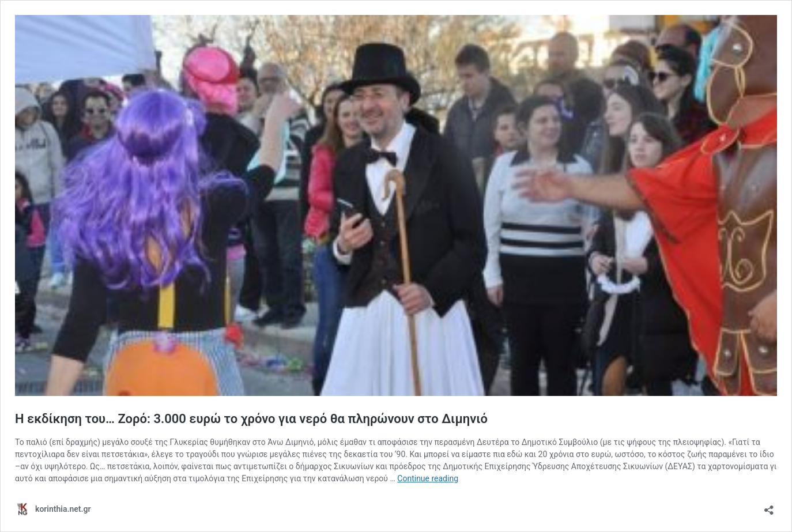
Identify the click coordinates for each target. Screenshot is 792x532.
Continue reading (428, 478)
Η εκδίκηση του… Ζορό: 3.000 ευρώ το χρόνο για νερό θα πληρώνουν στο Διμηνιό (251, 419)
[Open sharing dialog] (769, 506)
